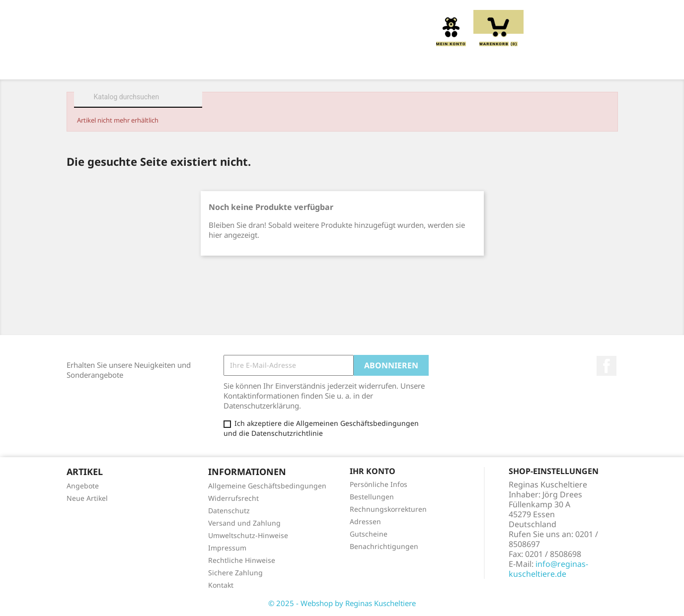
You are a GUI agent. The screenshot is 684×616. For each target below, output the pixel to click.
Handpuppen (409, 66)
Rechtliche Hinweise (242, 560)
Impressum (227, 548)
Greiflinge (342, 66)
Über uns (160, 66)
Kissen (287, 66)
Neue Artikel (87, 498)
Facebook (607, 366)
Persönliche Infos (379, 484)
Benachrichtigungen (384, 546)
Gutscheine (369, 534)
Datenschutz (229, 511)
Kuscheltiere (226, 66)
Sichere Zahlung (235, 573)
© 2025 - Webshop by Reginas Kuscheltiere (342, 603)
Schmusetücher (486, 66)
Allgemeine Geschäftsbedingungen (267, 486)
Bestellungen (372, 497)
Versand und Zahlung (244, 523)
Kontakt (221, 585)
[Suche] (138, 97)
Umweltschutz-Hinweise (248, 535)
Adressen (365, 521)
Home (111, 66)
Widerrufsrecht (233, 498)
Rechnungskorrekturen (388, 509)
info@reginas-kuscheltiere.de (548, 569)
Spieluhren (562, 66)
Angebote (83, 486)
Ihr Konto (373, 471)
